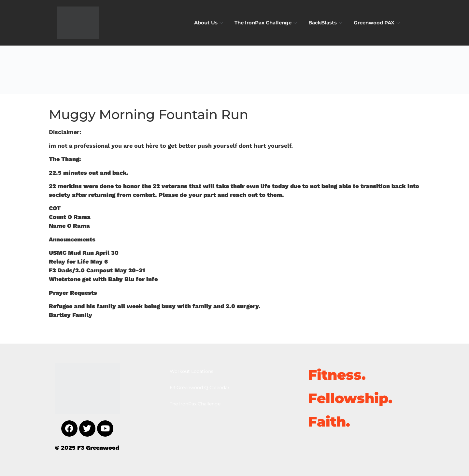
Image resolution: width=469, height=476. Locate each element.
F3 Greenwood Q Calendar (200, 388)
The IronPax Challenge (267, 23)
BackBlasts (326, 23)
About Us (209, 23)
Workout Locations (192, 371)
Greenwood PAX (378, 23)
